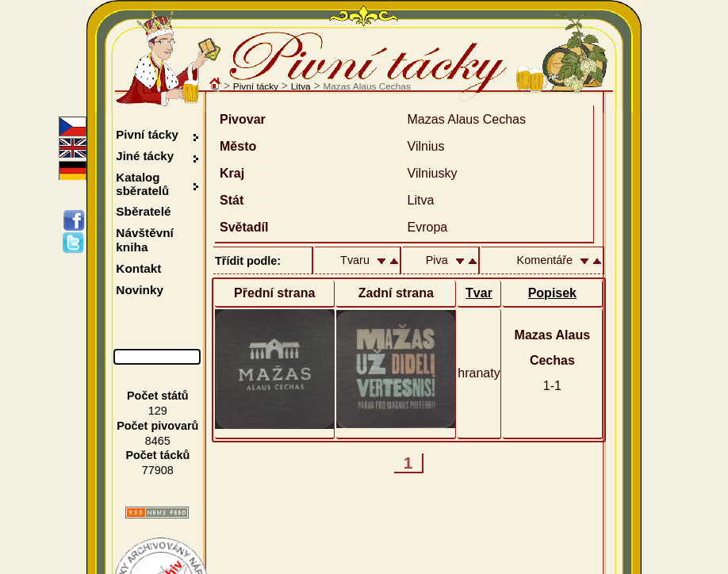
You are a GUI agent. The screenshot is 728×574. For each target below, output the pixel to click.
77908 (158, 470)
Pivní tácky (256, 86)
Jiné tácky (145, 156)
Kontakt (138, 268)
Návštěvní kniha (145, 240)
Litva (301, 86)
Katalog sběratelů (142, 184)
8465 (158, 441)
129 (158, 411)
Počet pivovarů (157, 426)
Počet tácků (157, 455)
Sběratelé (143, 211)
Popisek (552, 293)
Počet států (158, 396)
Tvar (479, 293)
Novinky (140, 290)
